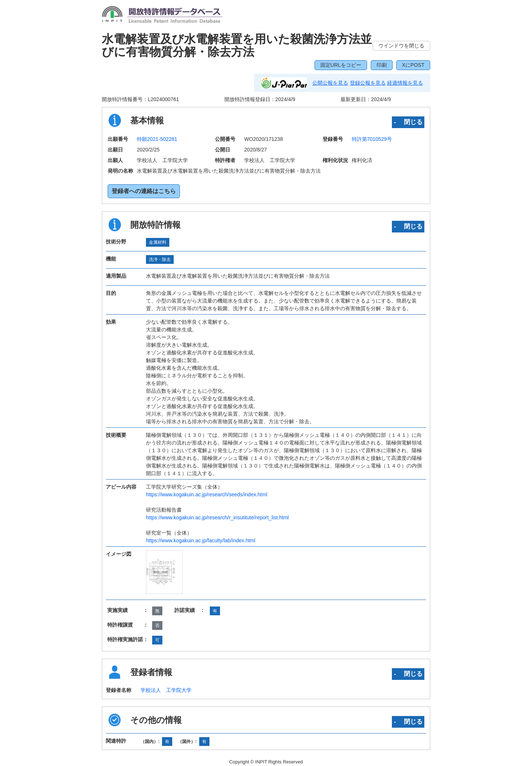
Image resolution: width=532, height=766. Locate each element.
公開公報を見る (330, 83)
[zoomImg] (164, 572)
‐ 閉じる (408, 122)
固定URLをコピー (341, 65)
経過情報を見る (405, 83)
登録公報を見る (368, 83)
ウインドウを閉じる (401, 46)
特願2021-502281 (157, 139)
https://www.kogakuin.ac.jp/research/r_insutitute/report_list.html (217, 517)
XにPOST (413, 65)
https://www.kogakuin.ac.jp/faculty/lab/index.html (201, 540)
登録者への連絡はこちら (144, 191)
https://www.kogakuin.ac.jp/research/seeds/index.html (207, 494)
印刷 (382, 65)
